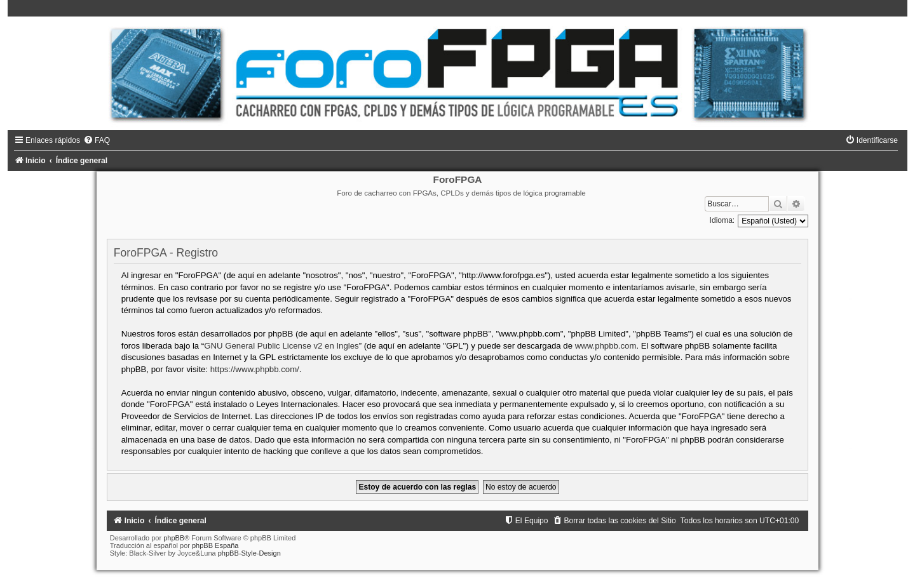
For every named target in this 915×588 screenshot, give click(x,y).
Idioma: (722, 220)
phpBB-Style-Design (249, 553)
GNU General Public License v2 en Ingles (281, 346)
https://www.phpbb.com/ (255, 369)
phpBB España (215, 545)
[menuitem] (97, 140)
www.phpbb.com (606, 346)
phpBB (174, 538)
